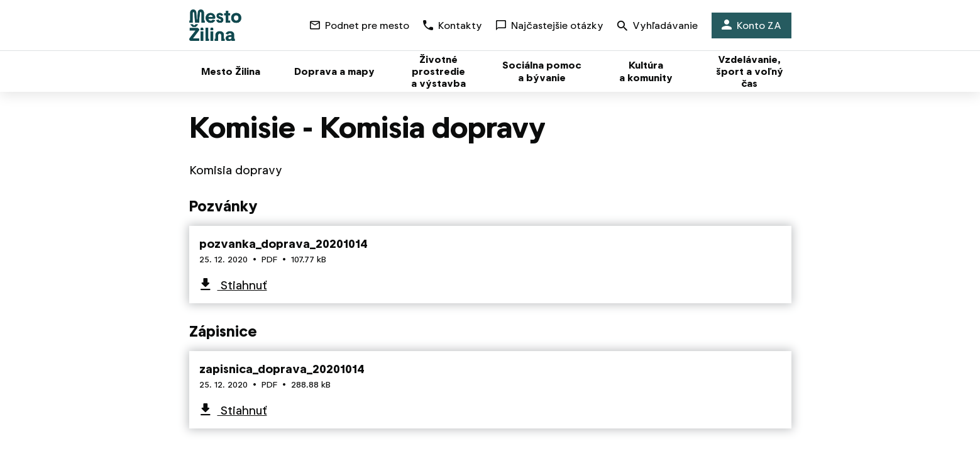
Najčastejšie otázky (550, 25)
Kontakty (453, 25)
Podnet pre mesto (360, 25)
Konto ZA (752, 25)
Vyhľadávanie (658, 27)
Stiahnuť (242, 285)
